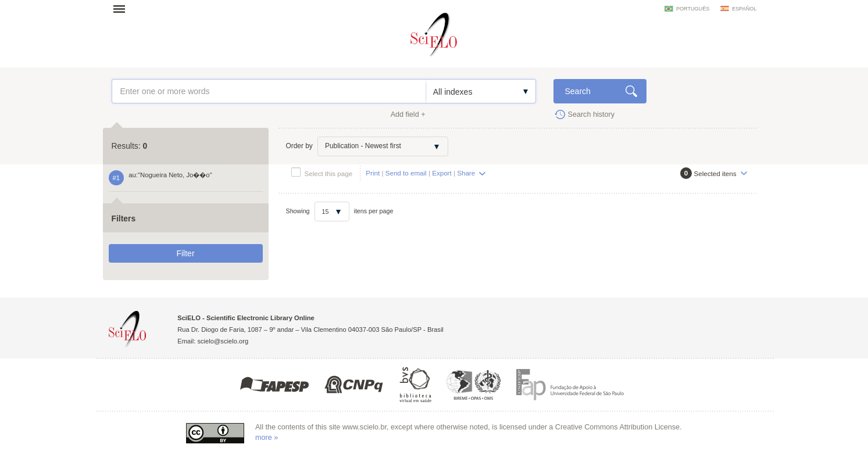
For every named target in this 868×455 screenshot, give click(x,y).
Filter (185, 253)
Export (442, 173)
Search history (592, 114)
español (744, 9)
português (693, 9)
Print (373, 173)
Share (466, 173)
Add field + (408, 114)
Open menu (123, 9)
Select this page (329, 173)
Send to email (406, 173)
